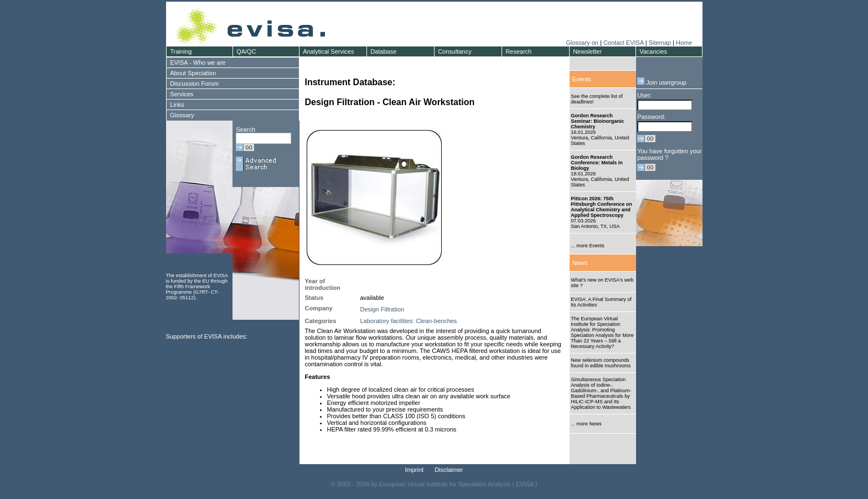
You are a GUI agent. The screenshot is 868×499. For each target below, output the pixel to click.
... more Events (588, 246)
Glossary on (583, 43)
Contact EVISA (624, 43)
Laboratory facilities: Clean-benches (409, 321)
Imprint (415, 470)
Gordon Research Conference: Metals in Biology (597, 163)
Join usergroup (662, 82)
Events (582, 79)
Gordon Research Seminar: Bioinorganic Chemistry (597, 121)
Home (684, 43)
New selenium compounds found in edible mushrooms (601, 363)
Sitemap (660, 43)
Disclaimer (449, 470)
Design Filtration (382, 309)
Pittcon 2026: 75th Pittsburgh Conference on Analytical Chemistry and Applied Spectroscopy (601, 207)
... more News (586, 424)
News (580, 263)
